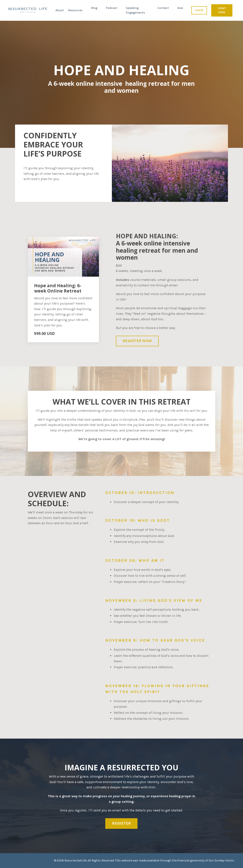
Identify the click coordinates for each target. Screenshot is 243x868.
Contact (163, 8)
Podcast (112, 8)
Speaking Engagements (135, 10)
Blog (94, 8)
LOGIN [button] (199, 10)
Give (180, 8)
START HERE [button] (222, 10)
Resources (75, 10)
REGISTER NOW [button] (137, 341)
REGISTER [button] (121, 823)
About (60, 10)
